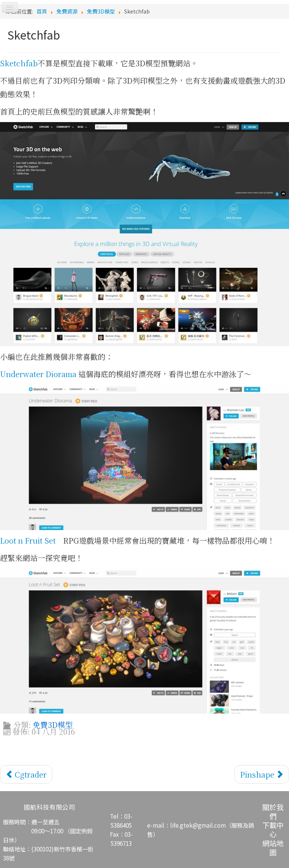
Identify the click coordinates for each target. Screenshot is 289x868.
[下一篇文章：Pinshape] (262, 774)
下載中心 (273, 829)
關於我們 (273, 811)
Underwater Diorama (38, 374)
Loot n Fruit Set (28, 540)
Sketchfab (19, 63)
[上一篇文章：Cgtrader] (26, 774)
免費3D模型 (53, 725)
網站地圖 (273, 847)
